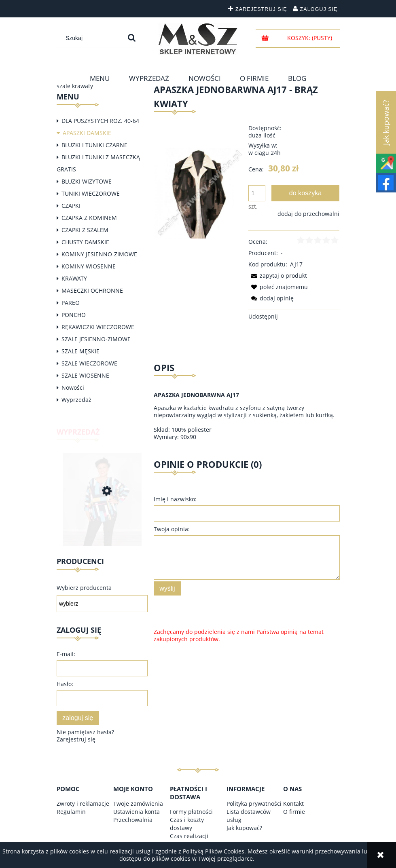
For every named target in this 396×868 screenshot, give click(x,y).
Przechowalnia (133, 820)
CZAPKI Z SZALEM (85, 230)
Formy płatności (191, 812)
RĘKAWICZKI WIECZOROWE (98, 327)
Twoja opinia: (172, 529)
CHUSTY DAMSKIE (85, 242)
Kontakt (293, 804)
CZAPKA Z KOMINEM (89, 218)
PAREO (71, 303)
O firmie (294, 812)
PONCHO (74, 315)
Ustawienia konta (137, 812)
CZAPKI (71, 206)
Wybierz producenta (84, 588)
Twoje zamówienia (138, 804)
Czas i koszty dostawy (187, 824)
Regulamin (71, 812)
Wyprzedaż (76, 400)
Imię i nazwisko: (175, 499)
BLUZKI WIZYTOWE (87, 181)
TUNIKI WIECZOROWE (91, 193)
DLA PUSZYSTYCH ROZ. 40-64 (100, 121)
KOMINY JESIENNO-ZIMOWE (99, 254)
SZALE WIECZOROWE (89, 363)
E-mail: (66, 654)
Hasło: (65, 684)
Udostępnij (263, 316)
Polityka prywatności (254, 804)
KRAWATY (74, 278)
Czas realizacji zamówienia (189, 840)
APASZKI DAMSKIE (87, 133)
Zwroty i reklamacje (83, 804)
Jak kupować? (244, 828)
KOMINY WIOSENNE (89, 266)
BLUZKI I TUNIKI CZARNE (94, 145)
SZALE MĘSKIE (80, 351)
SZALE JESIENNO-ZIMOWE (96, 339)
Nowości (73, 388)
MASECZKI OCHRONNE (92, 290)
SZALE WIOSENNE (85, 375)
